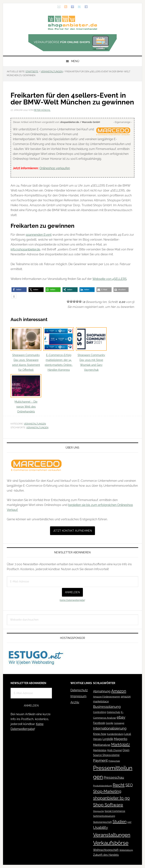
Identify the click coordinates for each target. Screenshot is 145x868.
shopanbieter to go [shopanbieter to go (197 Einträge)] (111, 798)
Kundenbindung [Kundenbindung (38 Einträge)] (115, 734)
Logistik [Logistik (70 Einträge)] (108, 739)
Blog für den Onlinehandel (72, 23)
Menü (75, 61)
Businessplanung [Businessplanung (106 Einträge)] (107, 707)
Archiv (75, 702)
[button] (19, 290)
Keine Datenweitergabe (72, 600)
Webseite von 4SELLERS (110, 279)
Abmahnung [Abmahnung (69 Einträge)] (102, 691)
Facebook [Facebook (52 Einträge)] (99, 723)
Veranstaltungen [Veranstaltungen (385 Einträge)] (112, 835)
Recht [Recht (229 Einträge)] (119, 785)
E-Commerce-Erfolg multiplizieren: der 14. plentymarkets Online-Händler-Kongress (59, 349)
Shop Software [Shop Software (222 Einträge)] (108, 805)
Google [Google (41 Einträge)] (110, 723)
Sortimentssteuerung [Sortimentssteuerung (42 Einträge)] (104, 816)
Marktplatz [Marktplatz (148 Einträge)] (121, 744)
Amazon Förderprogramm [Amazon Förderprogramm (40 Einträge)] (107, 697)
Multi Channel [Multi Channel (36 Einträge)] (115, 750)
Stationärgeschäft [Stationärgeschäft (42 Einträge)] (102, 822)
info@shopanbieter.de (25, 249)
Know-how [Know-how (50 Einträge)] (100, 734)
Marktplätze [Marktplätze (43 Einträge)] (100, 750)
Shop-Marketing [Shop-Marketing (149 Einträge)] (107, 791)
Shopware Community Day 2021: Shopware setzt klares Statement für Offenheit (26, 349)
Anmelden (72, 592)
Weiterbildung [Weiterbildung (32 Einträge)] (126, 850)
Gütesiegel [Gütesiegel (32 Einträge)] (119, 723)
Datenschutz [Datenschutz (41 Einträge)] (114, 712)
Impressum (78, 696)
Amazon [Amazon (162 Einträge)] (119, 691)
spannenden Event (39, 235)
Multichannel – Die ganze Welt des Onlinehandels (26, 394)
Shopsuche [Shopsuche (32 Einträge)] (98, 811)
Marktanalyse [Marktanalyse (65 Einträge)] (102, 745)
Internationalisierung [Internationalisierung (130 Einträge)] (110, 728)
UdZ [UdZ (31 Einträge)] (129, 822)
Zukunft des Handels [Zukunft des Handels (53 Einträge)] (106, 855)
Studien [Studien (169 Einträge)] (120, 821)
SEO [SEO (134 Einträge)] (129, 785)
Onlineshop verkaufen (55, 168)
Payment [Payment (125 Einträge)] (100, 760)
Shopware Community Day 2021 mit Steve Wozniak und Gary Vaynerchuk (91, 349)
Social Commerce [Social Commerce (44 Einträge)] (115, 811)
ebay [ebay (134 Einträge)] (121, 717)
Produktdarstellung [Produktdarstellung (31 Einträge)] (103, 786)
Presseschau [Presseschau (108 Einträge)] (114, 777)
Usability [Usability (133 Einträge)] (101, 828)
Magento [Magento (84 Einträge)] (121, 739)
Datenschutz (79, 690)
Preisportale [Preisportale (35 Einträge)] (114, 761)
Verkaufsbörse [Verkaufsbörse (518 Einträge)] (111, 843)
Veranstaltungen (35, 424)
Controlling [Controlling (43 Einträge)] (100, 712)
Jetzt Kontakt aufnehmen (72, 531)
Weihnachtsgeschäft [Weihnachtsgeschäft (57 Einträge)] (106, 850)
